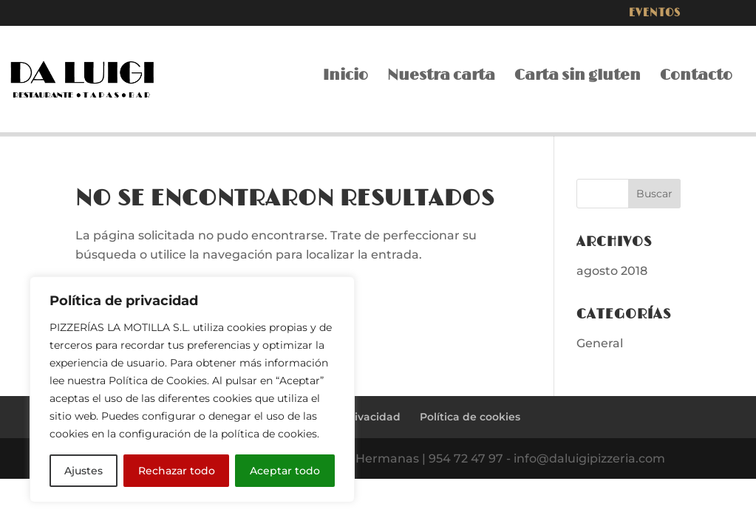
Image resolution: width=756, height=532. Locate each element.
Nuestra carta (441, 77)
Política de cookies (470, 417)
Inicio (345, 77)
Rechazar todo (177, 471)
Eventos (655, 14)
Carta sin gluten (578, 77)
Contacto (696, 77)
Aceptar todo (285, 471)
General (600, 343)
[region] (192, 389)
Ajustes (84, 471)
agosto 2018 (612, 271)
